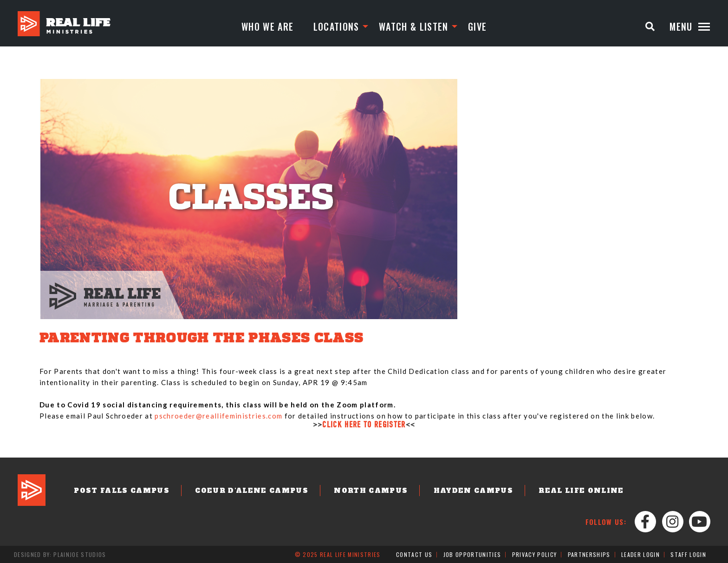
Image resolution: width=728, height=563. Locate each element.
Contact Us (414, 554)
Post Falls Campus (122, 491)
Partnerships (589, 554)
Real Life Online (581, 491)
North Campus (371, 491)
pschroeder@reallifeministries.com (218, 416)
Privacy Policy (535, 554)
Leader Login (640, 554)
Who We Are (267, 26)
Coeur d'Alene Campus (252, 491)
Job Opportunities (472, 554)
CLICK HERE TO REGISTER (364, 425)
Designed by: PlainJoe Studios (60, 554)
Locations (336, 26)
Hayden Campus (473, 491)
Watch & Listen (414, 26)
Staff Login (688, 554)
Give (477, 26)
